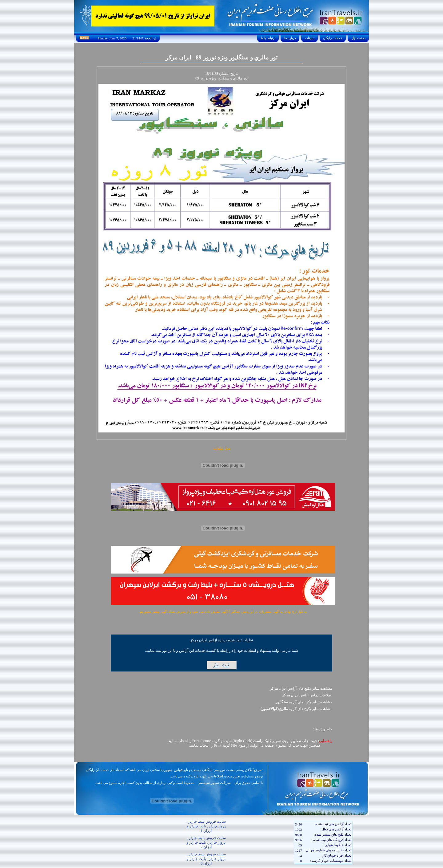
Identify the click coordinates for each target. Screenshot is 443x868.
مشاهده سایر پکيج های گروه (304, 702)
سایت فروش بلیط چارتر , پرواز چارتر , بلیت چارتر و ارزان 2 (206, 842)
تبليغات (310, 38)
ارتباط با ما (268, 38)
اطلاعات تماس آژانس (307, 695)
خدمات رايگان (333, 38)
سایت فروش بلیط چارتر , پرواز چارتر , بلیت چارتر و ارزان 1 (206, 826)
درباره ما (290, 38)
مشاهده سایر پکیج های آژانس (301, 688)
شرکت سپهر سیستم (215, 783)
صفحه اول (358, 38)
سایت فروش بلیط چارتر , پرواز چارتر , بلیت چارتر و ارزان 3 (206, 859)
